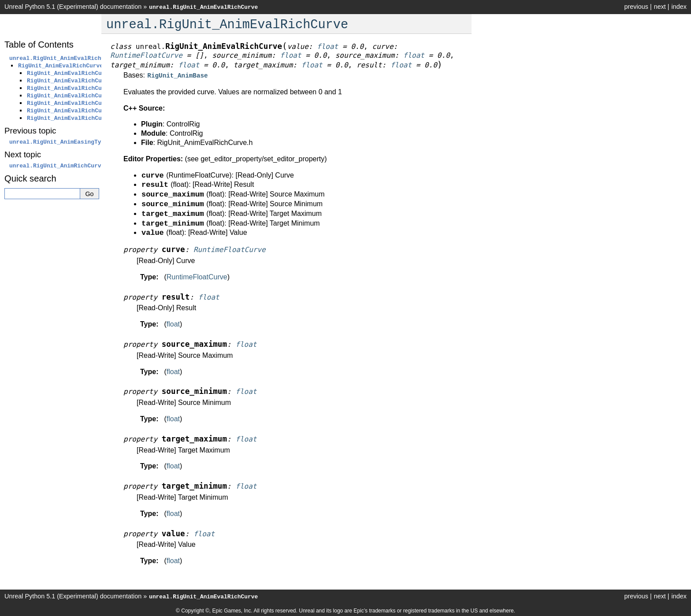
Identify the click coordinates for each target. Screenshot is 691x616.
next (660, 7)
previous (636, 7)
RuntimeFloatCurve (197, 276)
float (173, 323)
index (679, 7)
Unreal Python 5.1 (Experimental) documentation (73, 7)
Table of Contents (39, 45)
